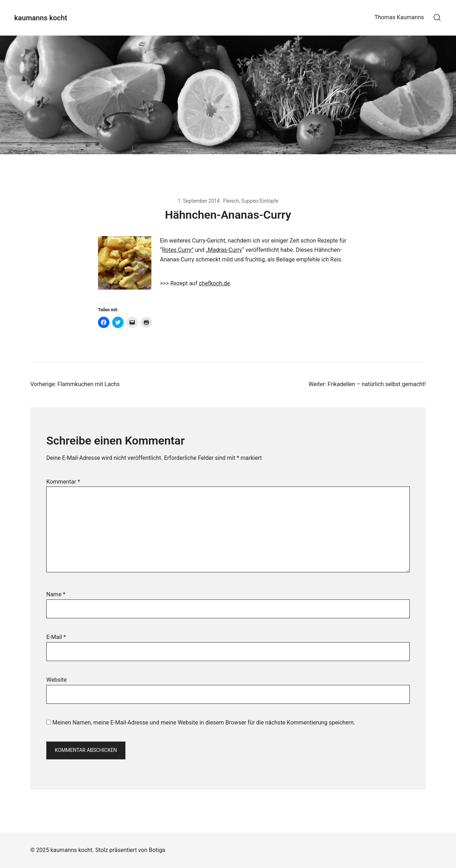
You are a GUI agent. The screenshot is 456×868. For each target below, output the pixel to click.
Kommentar (63, 482)
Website (56, 680)
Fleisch (231, 201)
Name (56, 594)
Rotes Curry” (178, 250)
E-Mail (56, 637)
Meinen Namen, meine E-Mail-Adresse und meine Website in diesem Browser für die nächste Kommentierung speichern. (204, 723)
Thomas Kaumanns (399, 17)
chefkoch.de (214, 283)
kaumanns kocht (41, 18)
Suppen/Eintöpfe (260, 201)
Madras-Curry (225, 250)
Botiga (157, 850)
